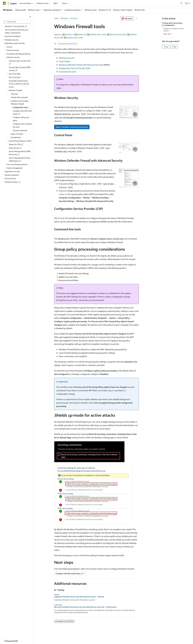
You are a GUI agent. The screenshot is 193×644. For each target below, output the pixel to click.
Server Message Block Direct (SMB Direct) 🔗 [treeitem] (20, 159)
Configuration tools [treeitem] (20, 107)
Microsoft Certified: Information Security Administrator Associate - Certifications (85, 607)
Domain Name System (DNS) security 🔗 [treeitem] (20, 69)
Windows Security (67, 58)
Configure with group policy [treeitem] (21, 119)
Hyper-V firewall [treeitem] (17, 134)
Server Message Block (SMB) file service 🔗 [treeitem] (20, 153)
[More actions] (137, 18)
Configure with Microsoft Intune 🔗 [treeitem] (22, 112)
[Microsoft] (5, 3)
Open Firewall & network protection (72, 127)
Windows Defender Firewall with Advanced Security (81, 65)
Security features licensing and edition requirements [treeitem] (16, 31)
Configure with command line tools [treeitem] (22, 125)
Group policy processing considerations (173, 24)
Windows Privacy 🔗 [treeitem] (13, 182)
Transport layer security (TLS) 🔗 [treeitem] (20, 62)
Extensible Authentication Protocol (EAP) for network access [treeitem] (19, 84)
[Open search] (181, 3)
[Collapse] (30, 16)
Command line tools (67, 72)
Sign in (187, 3)
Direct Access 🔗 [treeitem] (15, 148)
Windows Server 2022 (118, 34)
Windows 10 (82, 34)
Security (73, 18)
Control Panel (65, 61)
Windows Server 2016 (75, 38)
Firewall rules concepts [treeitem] (19, 97)
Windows (64, 18)
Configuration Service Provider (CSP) (75, 68)
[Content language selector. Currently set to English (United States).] (14, 640)
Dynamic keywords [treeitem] (20, 130)
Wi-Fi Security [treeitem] (14, 77)
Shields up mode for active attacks (173, 30)
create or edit (64, 194)
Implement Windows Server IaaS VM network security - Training (79, 597)
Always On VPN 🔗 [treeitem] (16, 144)
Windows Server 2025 (98, 34)
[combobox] (17, 22)
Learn (56, 18)
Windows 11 (69, 34)
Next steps (167, 34)
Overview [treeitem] (14, 94)
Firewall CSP (63, 218)
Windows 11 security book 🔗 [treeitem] (16, 26)
